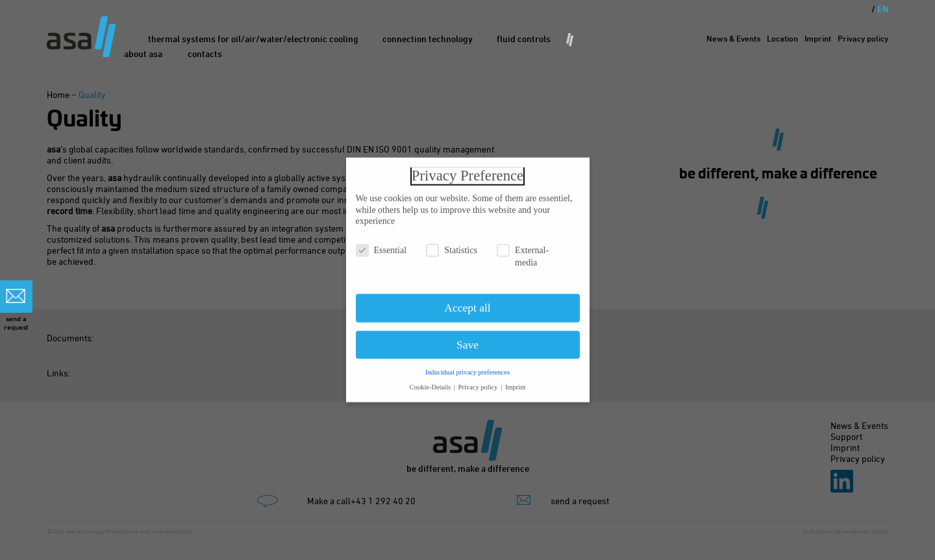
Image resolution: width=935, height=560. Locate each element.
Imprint (818, 38)
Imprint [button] (516, 381)
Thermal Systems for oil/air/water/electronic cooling (253, 39)
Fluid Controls (524, 39)
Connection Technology (428, 39)
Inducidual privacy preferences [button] (467, 366)
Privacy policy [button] (479, 381)
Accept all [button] (467, 302)
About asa (143, 54)
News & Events (733, 38)
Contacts (205, 54)
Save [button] (467, 339)
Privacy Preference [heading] (467, 170)
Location (782, 38)
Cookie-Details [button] (431, 381)
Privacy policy (863, 38)
